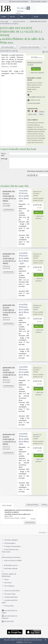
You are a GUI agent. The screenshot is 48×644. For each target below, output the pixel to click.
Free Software (9, 588)
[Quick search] (23, 8)
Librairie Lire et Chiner (35, 62)
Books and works (13, 17)
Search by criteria (20, 12)
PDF (45, 52)
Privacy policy (8, 608)
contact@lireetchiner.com (36, 97)
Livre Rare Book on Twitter (9, 614)
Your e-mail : (3, 154)
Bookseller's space (39, 1)
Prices (7, 581)
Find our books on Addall (12, 562)
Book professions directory (39, 17)
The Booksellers (25, 17)
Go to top (44, 535)
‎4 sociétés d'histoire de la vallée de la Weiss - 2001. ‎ (24, 260)
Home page (4, 17)
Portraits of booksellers (13, 548)
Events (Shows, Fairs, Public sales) (10, 553)
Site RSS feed (8, 623)
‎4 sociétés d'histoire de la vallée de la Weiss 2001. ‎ (24, 198)
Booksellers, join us (10, 567)
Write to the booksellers (19, 1)
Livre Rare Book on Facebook (9, 619)
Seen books (7, 507)
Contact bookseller (34, 103)
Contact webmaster (10, 599)
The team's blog (8, 596)
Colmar (30, 65)
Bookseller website (10, 570)
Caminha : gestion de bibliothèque (9, 577)
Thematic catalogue (10, 542)
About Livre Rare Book (12, 593)
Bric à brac (8, 585)
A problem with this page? (10, 603)
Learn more (28, 642)
